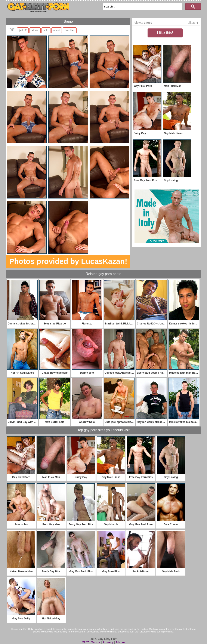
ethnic (35, 30)
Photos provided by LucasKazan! (68, 261)
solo (46, 30)
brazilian (70, 30)
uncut (57, 30)
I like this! (165, 33)
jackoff (23, 30)
